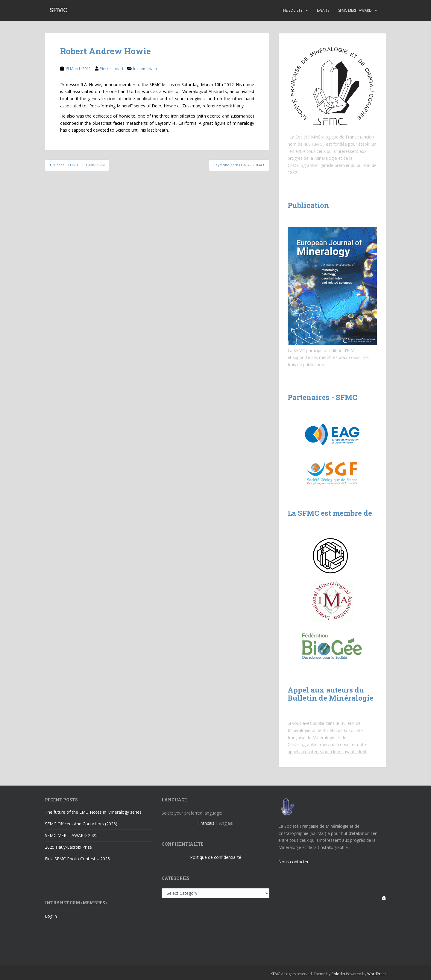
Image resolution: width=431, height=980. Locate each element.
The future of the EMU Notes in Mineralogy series (93, 812)
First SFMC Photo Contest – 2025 (77, 859)
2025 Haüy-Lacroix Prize (68, 847)
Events (323, 10)
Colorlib (338, 974)
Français (206, 823)
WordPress (377, 974)
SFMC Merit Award (355, 10)
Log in (51, 916)
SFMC (58, 10)
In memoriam (145, 69)
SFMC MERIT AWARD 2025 (71, 835)
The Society (292, 10)
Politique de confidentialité (216, 857)
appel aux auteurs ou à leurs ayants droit (327, 752)
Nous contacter (293, 862)
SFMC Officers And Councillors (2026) (81, 824)
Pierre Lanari (111, 69)
